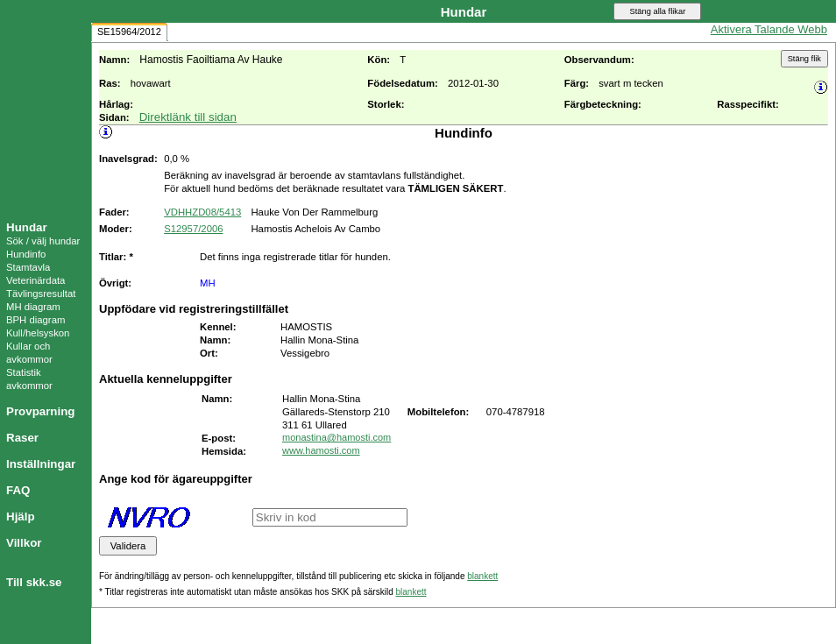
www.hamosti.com (321, 450)
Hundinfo (26, 254)
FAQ (18, 490)
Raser (22, 438)
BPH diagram (35, 320)
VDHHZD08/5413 (202, 212)
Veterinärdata (35, 280)
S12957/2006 (193, 229)
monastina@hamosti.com (337, 437)
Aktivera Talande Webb (769, 29)
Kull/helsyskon (38, 333)
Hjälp (21, 517)
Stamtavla (28, 267)
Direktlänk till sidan (188, 117)
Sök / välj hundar (43, 241)
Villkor (24, 543)
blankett (482, 576)
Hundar (27, 227)
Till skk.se (34, 582)
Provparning (41, 411)
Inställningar (41, 464)
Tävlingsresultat (41, 294)
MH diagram (33, 307)
